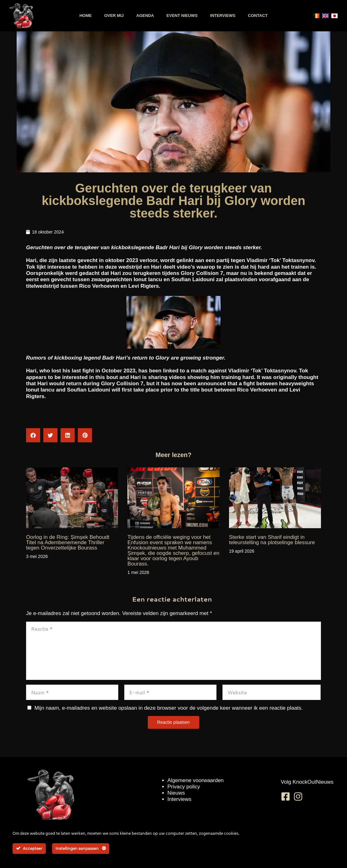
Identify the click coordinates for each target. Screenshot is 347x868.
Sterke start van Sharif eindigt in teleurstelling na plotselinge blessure (272, 540)
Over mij (114, 16)
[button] (33, 435)
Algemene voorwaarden (196, 780)
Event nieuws (182, 16)
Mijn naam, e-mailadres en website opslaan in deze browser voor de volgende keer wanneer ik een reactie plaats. (169, 708)
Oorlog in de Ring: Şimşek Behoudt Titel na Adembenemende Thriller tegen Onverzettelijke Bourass (68, 542)
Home (85, 16)
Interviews (223, 16)
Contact (258, 16)
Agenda (145, 16)
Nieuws (176, 793)
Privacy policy (184, 787)
